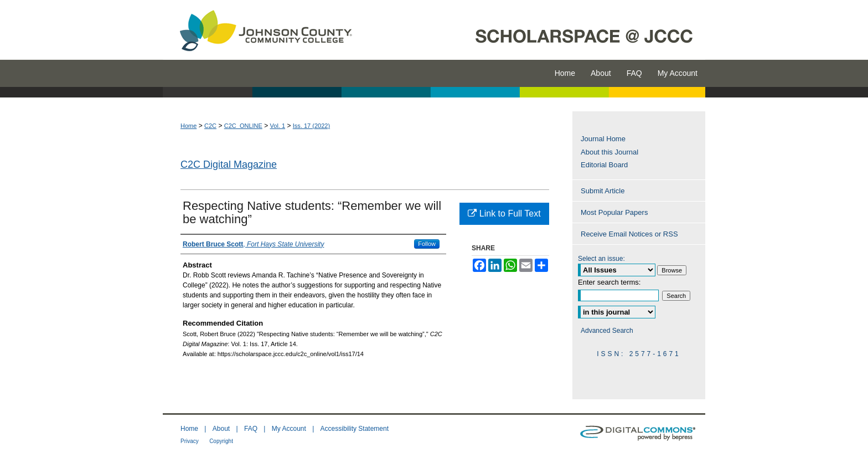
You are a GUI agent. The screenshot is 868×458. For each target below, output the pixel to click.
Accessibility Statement (355, 429)
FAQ (251, 429)
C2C (210, 126)
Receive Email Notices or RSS (629, 234)
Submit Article (603, 191)
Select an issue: (601, 259)
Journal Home (603, 139)
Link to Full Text (504, 213)
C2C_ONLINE (243, 126)
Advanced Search (607, 331)
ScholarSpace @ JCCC (535, 30)
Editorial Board (604, 165)
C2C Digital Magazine (229, 164)
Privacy (190, 441)
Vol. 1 (278, 126)
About (221, 429)
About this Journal (609, 152)
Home (188, 126)
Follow (427, 244)
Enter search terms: (609, 282)
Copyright (221, 441)
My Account (289, 429)
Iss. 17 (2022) (311, 126)
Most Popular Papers (614, 212)
